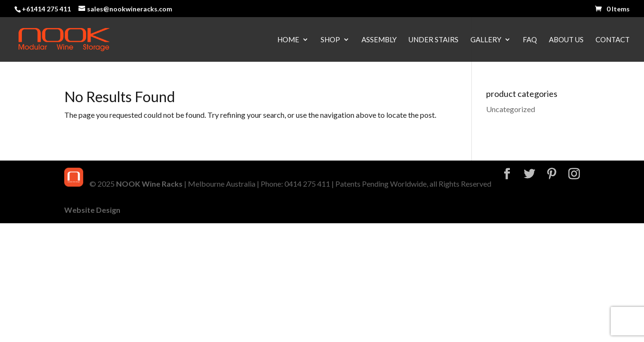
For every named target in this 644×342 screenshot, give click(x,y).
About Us (566, 40)
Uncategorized (511, 109)
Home (288, 40)
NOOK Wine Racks (149, 184)
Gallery (486, 40)
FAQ (530, 40)
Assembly (379, 40)
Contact (613, 40)
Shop (330, 40)
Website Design (92, 210)
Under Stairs (434, 40)
